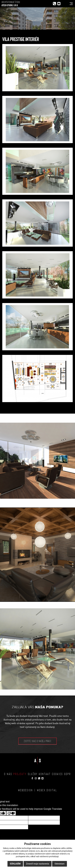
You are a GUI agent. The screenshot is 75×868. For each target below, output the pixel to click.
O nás (8, 774)
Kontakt (45, 774)
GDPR (68, 774)
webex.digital (47, 790)
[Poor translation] (11, 813)
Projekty (20, 774)
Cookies (57, 774)
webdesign (26, 790)
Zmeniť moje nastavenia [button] (38, 864)
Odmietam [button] (60, 864)
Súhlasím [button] (15, 864)
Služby (33, 774)
